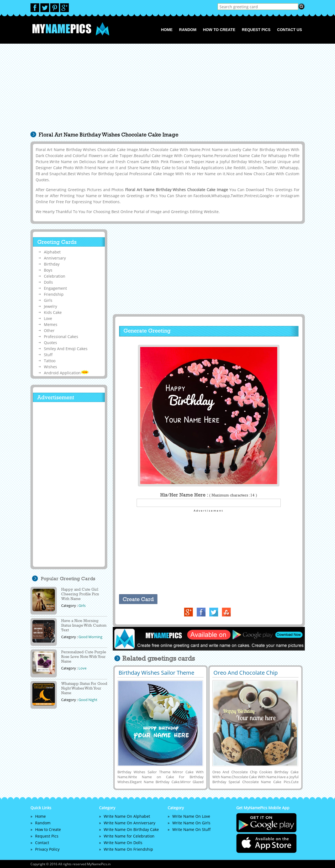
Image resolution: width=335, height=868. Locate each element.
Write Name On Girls (191, 823)
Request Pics (256, 30)
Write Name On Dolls (123, 843)
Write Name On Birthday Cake (131, 829)
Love (48, 318)
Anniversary (55, 258)
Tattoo (50, 361)
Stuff (48, 355)
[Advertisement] (168, 90)
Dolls (48, 282)
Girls (48, 300)
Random (188, 30)
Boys (48, 270)
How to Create (219, 30)
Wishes (50, 367)
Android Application (66, 373)
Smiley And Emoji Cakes (66, 349)
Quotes (50, 343)
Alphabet (52, 252)
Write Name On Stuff (192, 829)
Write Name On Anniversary (130, 823)
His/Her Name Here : (209, 495)
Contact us (290, 30)
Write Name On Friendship (128, 849)
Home (167, 30)
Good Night (88, 700)
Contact (42, 843)
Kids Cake (53, 312)
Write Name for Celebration (129, 836)
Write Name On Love (191, 816)
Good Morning (90, 637)
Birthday (52, 264)
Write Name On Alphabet (127, 816)
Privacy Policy (47, 849)
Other (49, 330)
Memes (51, 324)
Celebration (55, 276)
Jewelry (50, 306)
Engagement (55, 288)
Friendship (54, 294)
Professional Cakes (61, 337)
